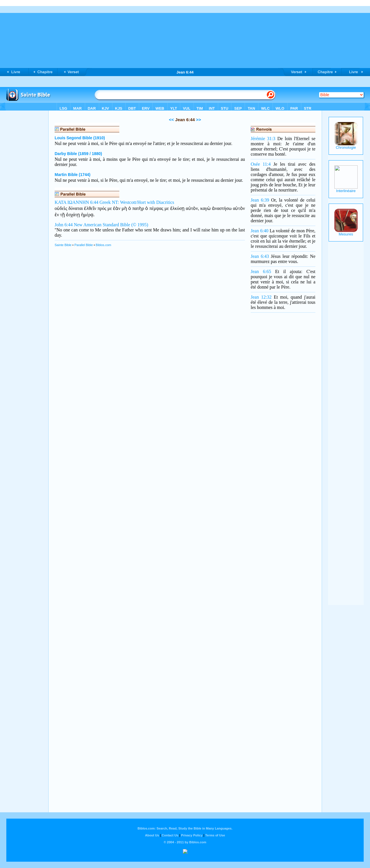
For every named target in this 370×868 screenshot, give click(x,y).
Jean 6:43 (260, 256)
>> (198, 120)
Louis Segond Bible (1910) (80, 138)
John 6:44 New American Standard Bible (92, 225)
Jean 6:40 (259, 231)
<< (172, 120)
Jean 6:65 (261, 271)
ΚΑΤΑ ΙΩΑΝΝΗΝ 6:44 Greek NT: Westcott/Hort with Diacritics (114, 202)
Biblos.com (103, 245)
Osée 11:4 (261, 164)
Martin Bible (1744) (72, 175)
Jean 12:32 (261, 297)
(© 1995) (140, 225)
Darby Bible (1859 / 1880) (78, 154)
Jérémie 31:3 (263, 139)
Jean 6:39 (260, 200)
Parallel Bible (84, 245)
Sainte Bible (63, 245)
